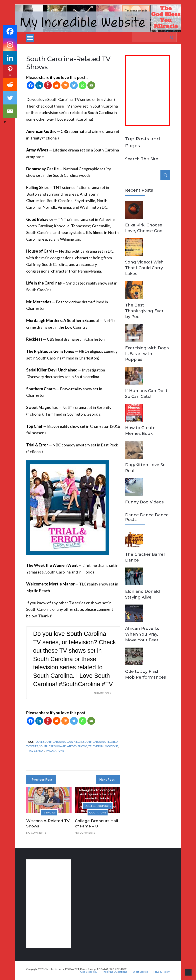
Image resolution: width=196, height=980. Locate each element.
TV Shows (49, 812)
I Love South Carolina (50, 742)
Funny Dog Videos (144, 502)
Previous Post (42, 779)
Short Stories (140, 972)
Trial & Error (35, 751)
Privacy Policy (162, 972)
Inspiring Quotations (115, 972)
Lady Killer (74, 742)
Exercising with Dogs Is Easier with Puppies (147, 354)
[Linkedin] (39, 85)
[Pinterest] (48, 85)
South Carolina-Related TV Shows (63, 746)
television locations (103, 746)
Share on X (103, 693)
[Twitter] (74, 85)
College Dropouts (98, 806)
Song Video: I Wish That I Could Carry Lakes (144, 268)
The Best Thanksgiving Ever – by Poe (146, 311)
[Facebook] (31, 85)
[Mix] (65, 85)
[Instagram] (10, 45)
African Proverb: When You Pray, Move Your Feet (142, 634)
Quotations (98, 812)
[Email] (91, 85)
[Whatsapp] (83, 85)
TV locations (55, 751)
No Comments (36, 833)
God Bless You (89, 972)
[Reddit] (57, 85)
